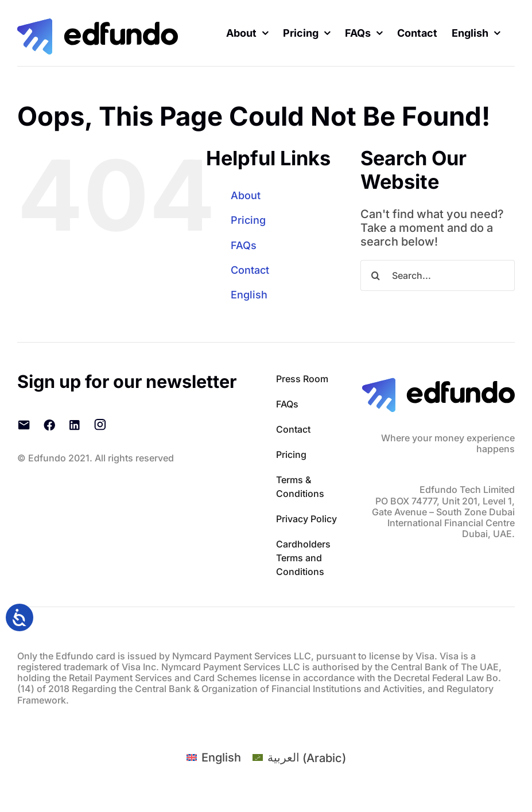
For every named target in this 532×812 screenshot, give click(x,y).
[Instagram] (100, 425)
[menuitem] (476, 33)
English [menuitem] (221, 757)
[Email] (24, 425)
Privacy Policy (306, 519)
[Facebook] (49, 425)
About (246, 195)
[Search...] (438, 275)
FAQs (244, 245)
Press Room (302, 379)
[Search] (376, 275)
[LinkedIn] (75, 425)
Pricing (248, 220)
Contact (250, 270)
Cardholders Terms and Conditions (303, 558)
